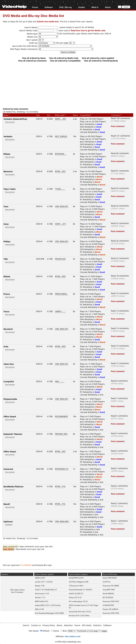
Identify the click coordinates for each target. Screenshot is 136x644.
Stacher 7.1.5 (40, 597)
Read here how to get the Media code (88, 30)
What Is (95, 7)
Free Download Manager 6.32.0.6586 (49, 613)
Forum (35, 7)
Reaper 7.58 (40, 586)
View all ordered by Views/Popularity (101, 61)
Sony (6, 224)
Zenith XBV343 (108, 594)
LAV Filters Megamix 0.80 (79, 582)
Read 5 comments (119, 416)
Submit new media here (48, 21)
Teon (6, 206)
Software (49, 7)
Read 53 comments (120, 188)
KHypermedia (10, 399)
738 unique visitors (17, 590)
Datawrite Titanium (13, 434)
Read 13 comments (120, 328)
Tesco (6, 311)
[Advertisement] (69, 85)
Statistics (97, 625)
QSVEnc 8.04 (40, 578)
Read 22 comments (120, 258)
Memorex (8, 171)
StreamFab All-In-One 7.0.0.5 (80, 612)
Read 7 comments (119, 398)
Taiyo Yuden (10, 189)
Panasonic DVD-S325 (111, 601)
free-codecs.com (73, 636)
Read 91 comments (120, 171)
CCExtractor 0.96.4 (76, 586)
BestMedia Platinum (13, 486)
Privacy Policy (49, 625)
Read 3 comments (119, 433)
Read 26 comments (120, 241)
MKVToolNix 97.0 (42, 601)
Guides (82, 7)
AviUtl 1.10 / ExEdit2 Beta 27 (46, 590)
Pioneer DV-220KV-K (110, 609)
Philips (7, 241)
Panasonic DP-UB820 (111, 586)
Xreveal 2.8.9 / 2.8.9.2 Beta (79, 616)
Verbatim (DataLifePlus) (15, 119)
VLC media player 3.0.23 (78, 601)
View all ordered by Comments (32, 61)
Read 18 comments (120, 276)
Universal (8, 469)
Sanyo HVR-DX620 (110, 578)
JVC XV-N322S (108, 597)
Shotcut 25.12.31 (75, 597)
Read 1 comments (119, 521)
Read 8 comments (119, 381)
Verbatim (8, 136)
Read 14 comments (120, 311)
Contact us (36, 625)
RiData (7, 154)
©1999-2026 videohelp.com (68, 642)
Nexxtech (8, 329)
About (108, 7)
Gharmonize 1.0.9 (42, 594)
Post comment (118, 126)
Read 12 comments (120, 363)
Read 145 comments (120, 118)
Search (26, 625)
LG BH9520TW (108, 605)
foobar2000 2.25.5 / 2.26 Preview (48, 605)
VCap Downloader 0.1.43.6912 (81, 590)
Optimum (8, 521)
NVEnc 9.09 (39, 609)
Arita (6, 346)
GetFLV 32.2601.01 (76, 594)
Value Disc (9, 364)
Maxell (7, 504)
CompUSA (9, 381)
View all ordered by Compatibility (65, 61)
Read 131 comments (120, 136)
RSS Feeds (87, 625)
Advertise (68, 625)
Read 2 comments (119, 468)
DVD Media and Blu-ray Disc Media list (33, 16)
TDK (6, 259)
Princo (7, 294)
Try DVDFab (26, 565)
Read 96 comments (120, 153)
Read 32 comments (120, 206)
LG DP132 (106, 582)
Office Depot (10, 416)
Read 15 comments (120, 293)
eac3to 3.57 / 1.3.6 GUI (44, 582)
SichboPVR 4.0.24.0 (76, 578)
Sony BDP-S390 (109, 590)
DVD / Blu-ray (65, 7)
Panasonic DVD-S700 (111, 613)
